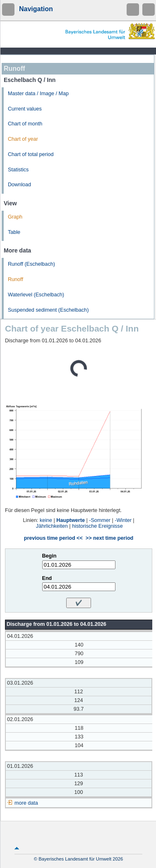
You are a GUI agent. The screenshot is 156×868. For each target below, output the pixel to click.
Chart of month (25, 124)
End (47, 578)
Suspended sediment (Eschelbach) (48, 310)
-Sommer (100, 520)
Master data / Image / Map (38, 94)
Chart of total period (31, 154)
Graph (15, 217)
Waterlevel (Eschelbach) (36, 295)
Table (14, 232)
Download (19, 185)
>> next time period (109, 538)
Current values (25, 109)
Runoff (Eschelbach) (31, 264)
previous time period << (53, 538)
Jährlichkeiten (52, 526)
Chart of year (23, 139)
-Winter (123, 520)
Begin (49, 556)
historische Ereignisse (97, 526)
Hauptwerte (71, 520)
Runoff (16, 279)
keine (46, 520)
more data (26, 803)
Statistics (18, 170)
